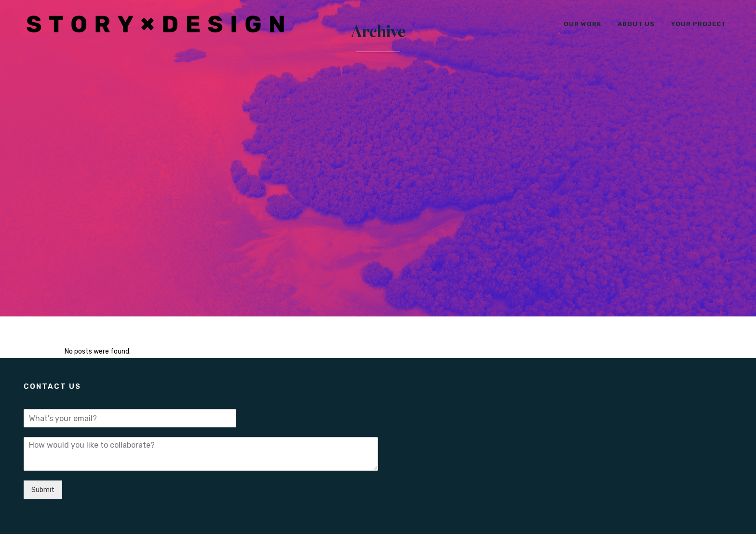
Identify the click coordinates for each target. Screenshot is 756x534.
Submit (43, 490)
